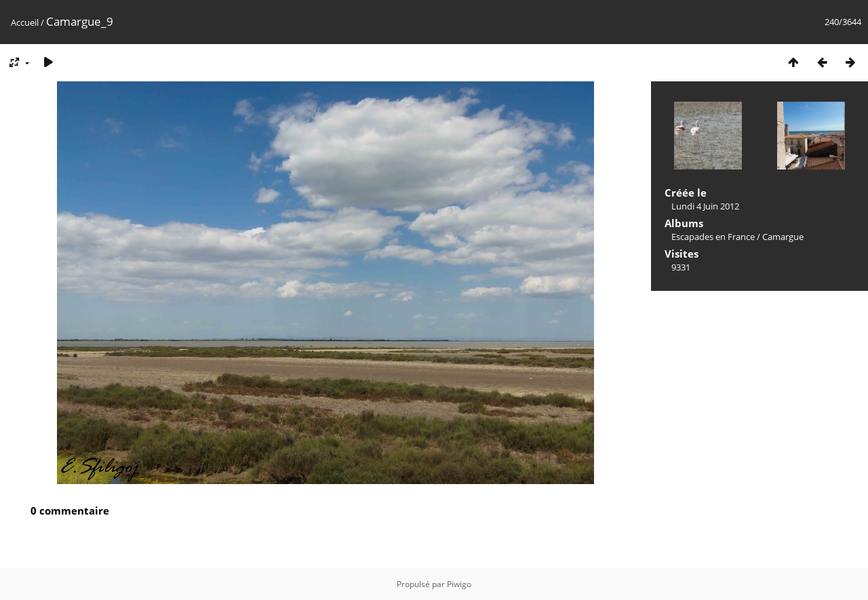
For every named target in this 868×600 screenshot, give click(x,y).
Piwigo (459, 584)
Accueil (25, 22)
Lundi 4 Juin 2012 (705, 206)
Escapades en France (713, 237)
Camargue (783, 237)
